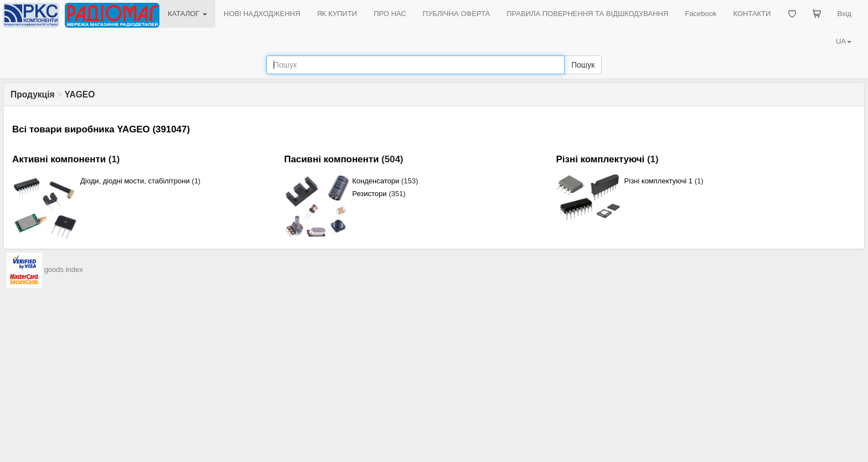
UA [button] (844, 41)
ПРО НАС (390, 14)
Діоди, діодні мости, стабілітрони (135, 181)
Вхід (845, 14)
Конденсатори (376, 181)
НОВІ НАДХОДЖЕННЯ (262, 14)
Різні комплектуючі (601, 159)
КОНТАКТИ (752, 14)
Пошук (583, 65)
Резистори (369, 194)
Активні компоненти (59, 159)
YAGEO (79, 94)
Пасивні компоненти (331, 159)
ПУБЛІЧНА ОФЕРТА (457, 14)
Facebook (701, 14)
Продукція (33, 94)
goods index (64, 270)
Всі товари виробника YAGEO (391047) (101, 129)
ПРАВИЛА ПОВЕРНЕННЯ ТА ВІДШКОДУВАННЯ (587, 14)
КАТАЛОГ (187, 14)
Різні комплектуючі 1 (658, 181)
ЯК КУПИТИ (337, 14)
